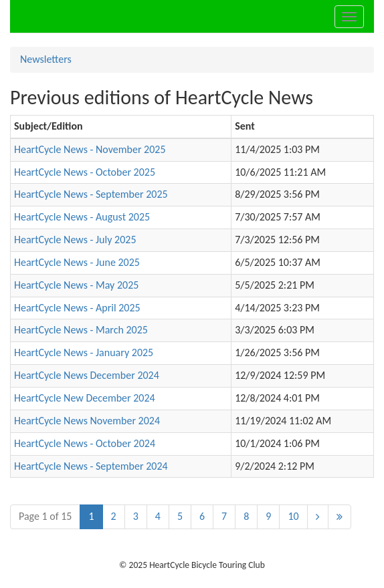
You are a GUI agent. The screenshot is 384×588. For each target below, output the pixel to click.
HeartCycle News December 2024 (87, 375)
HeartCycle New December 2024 (85, 398)
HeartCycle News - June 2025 (77, 262)
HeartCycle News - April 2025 (77, 308)
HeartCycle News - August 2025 (82, 217)
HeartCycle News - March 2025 (81, 330)
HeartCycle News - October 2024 (85, 443)
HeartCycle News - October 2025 (85, 172)
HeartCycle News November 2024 (87, 421)
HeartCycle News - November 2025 (90, 149)
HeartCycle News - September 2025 (91, 194)
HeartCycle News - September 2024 (91, 466)
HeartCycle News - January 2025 (84, 352)
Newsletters (46, 59)
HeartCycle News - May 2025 (76, 285)
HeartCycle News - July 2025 (75, 240)
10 (293, 516)
